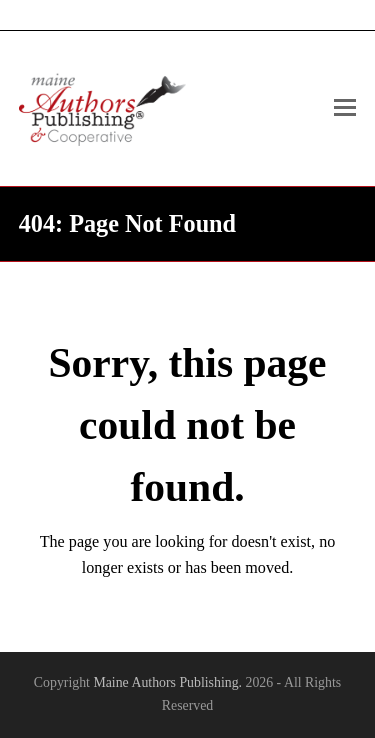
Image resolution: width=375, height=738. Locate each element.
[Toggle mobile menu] (345, 108)
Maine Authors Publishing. (167, 682)
